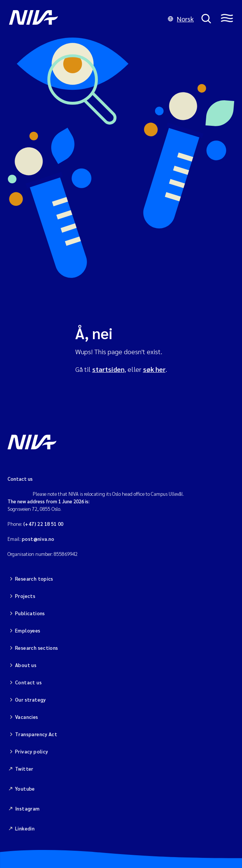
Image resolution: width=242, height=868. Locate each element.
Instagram (27, 808)
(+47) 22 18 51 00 (43, 524)
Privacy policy (31, 751)
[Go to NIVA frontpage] (85, 19)
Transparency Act (36, 734)
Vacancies (27, 717)
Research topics (34, 579)
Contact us (28, 682)
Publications (30, 613)
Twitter (24, 769)
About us (26, 665)
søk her (154, 369)
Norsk (181, 19)
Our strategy (30, 700)
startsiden (108, 369)
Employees (28, 630)
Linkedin (25, 828)
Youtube (25, 789)
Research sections (37, 648)
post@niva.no (38, 539)
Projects (25, 596)
